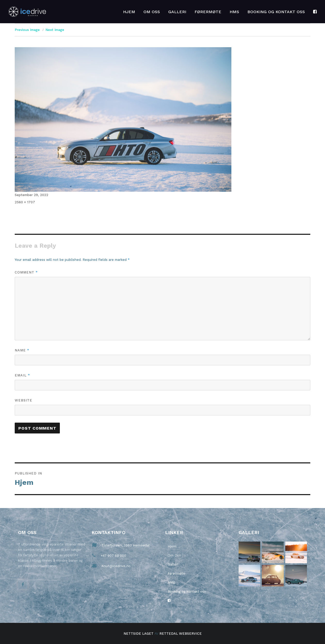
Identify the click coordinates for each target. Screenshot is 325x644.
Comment (26, 272)
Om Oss (152, 12)
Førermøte (208, 12)
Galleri (177, 12)
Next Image (55, 30)
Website (23, 400)
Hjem (129, 12)
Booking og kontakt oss (276, 12)
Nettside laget (139, 634)
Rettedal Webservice (181, 634)
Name (22, 350)
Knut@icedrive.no (115, 566)
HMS (234, 12)
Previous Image (27, 30)
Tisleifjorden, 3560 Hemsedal (125, 545)
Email (22, 375)
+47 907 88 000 (113, 556)
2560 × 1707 (25, 202)
